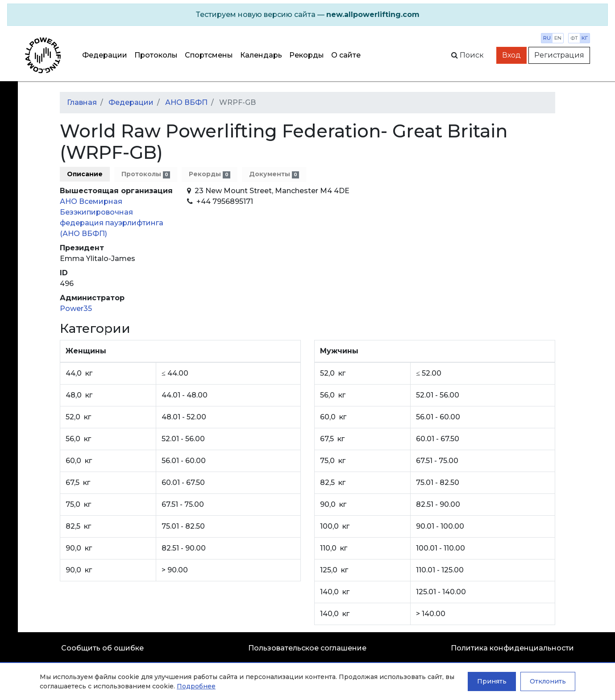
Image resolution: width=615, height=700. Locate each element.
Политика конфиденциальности (512, 648)
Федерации (105, 55)
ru (547, 38)
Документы (274, 174)
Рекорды (307, 55)
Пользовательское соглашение (307, 648)
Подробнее (196, 686)
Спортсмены (209, 55)
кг (585, 38)
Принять (492, 681)
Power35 (76, 309)
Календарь (261, 55)
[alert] (307, 15)
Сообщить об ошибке (102, 648)
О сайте (346, 55)
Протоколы (156, 55)
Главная (82, 102)
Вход (511, 55)
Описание (85, 174)
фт (574, 38)
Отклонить (548, 681)
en (558, 38)
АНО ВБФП (186, 102)
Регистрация (559, 55)
